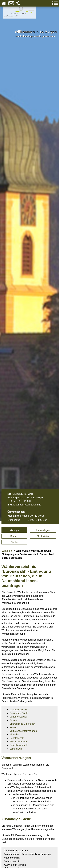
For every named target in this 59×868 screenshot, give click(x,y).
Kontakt (14, 536)
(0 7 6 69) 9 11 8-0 (21, 501)
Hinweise (14, 734)
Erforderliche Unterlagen (22, 724)
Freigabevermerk (19, 745)
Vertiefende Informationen (23, 731)
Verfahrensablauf (19, 717)
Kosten (13, 727)
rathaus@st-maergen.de (28, 505)
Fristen (13, 720)
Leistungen (14, 530)
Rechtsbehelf (17, 738)
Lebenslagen (43, 530)
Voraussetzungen (19, 710)
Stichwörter (43, 536)
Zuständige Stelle (19, 713)
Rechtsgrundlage (19, 742)
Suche (14, 542)
